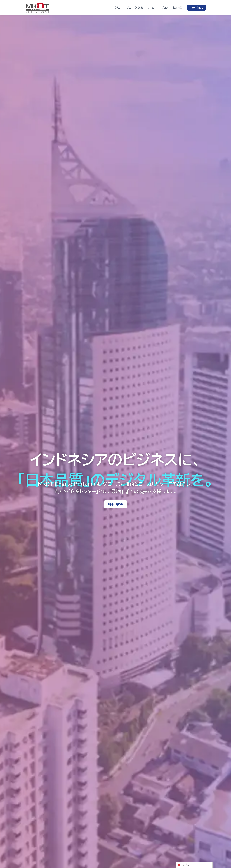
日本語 (184, 865)
